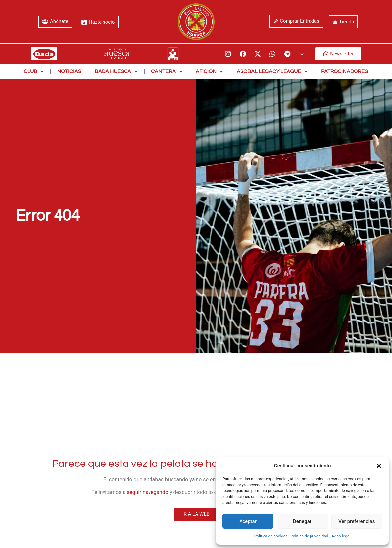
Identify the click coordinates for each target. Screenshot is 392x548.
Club (34, 71)
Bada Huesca (116, 71)
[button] (379, 466)
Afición (209, 71)
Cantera (167, 71)
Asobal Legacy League (272, 71)
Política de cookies (271, 536)
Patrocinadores (345, 71)
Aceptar (248, 521)
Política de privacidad (309, 536)
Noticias (69, 71)
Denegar (302, 521)
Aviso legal (341, 536)
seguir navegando (148, 492)
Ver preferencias (357, 521)
